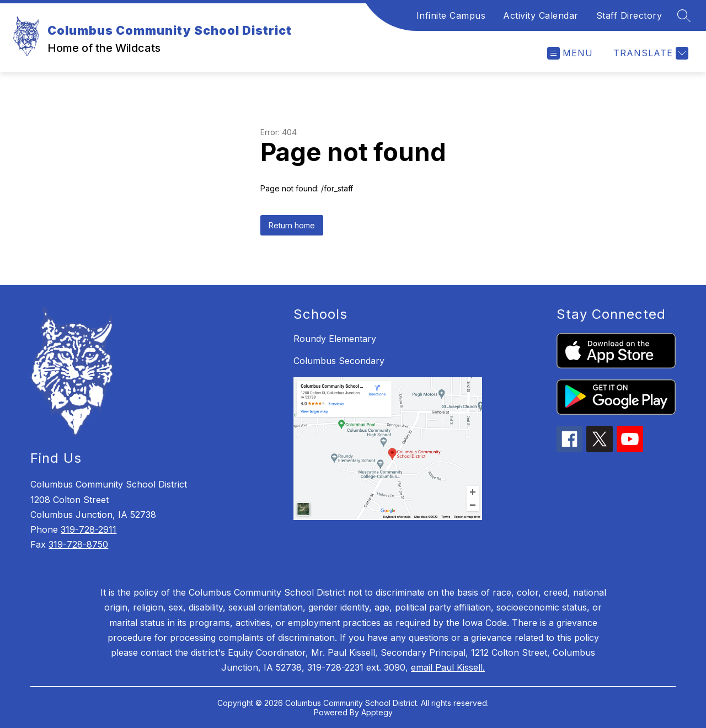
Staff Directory (629, 15)
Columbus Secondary (339, 361)
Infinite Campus (451, 15)
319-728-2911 (89, 529)
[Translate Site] (649, 53)
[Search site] (684, 15)
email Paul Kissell (447, 667)
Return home (292, 225)
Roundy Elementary (335, 339)
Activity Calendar (541, 15)
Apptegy (377, 712)
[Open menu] (570, 53)
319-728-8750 (78, 544)
